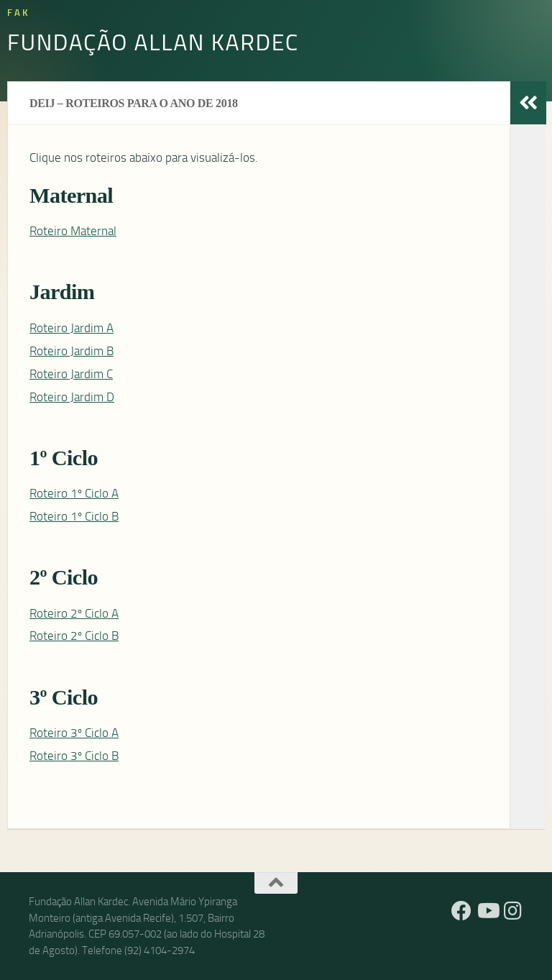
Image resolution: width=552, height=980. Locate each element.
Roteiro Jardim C (71, 374)
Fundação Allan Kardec (153, 42)
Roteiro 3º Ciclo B (74, 756)
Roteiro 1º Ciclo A (74, 493)
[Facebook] (461, 911)
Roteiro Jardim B (72, 351)
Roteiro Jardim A (72, 328)
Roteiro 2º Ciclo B (74, 636)
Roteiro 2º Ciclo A (74, 613)
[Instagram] (513, 911)
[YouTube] (487, 911)
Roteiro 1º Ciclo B (74, 516)
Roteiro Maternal (73, 231)
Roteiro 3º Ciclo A (74, 733)
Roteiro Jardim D (72, 397)
